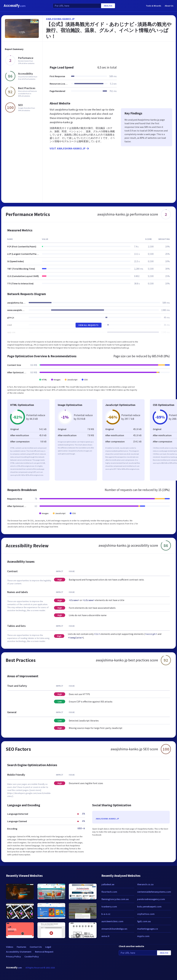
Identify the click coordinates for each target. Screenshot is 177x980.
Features (21, 947)
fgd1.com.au (144, 921)
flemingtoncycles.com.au (115, 899)
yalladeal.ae (108, 884)
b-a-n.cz (106, 914)
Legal (48, 947)
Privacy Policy (13, 956)
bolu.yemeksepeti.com (149, 906)
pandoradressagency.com (151, 899)
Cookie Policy (32, 956)
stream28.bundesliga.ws (114, 929)
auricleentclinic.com (112, 921)
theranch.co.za (145, 884)
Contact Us (36, 947)
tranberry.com (109, 906)
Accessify (15, 6)
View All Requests (88, 325)
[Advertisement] (109, 52)
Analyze (108, 6)
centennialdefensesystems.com (154, 892)
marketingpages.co (148, 929)
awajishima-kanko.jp (60, 19)
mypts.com (143, 936)
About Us (169, 6)
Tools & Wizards (154, 6)
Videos (10, 947)
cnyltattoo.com (146, 914)
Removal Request (44, 952)
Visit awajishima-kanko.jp (70, 149)
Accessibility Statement (19, 952)
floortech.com (109, 892)
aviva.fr (105, 936)
